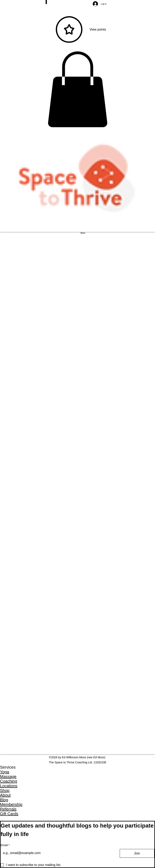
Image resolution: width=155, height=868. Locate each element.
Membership (11, 804)
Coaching (9, 781)
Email (5, 845)
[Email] (57, 853)
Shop (5, 790)
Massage (8, 777)
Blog (4, 800)
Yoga (5, 772)
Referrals (8, 809)
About (5, 795)
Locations (9, 786)
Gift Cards (9, 814)
